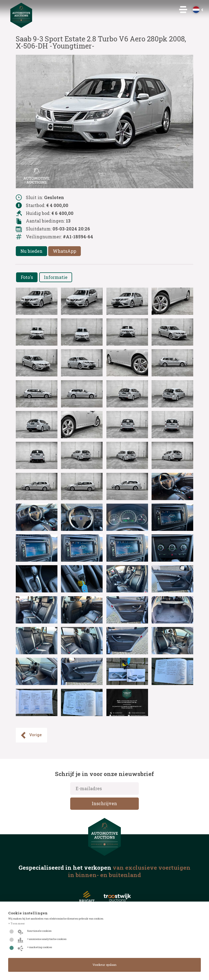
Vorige (31, 735)
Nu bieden (31, 251)
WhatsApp (64, 251)
